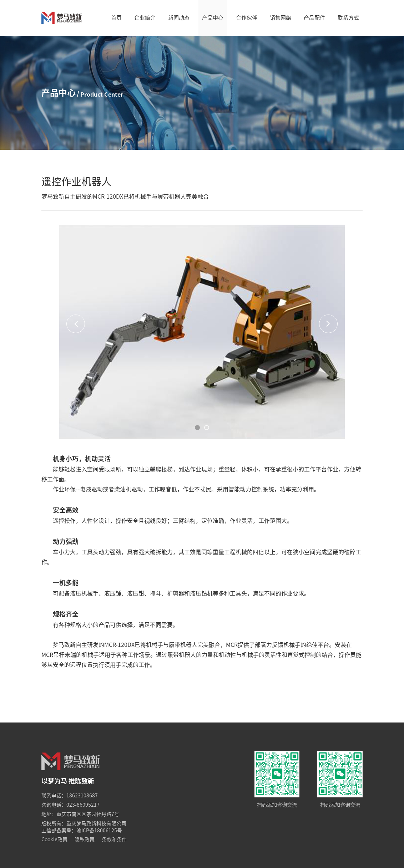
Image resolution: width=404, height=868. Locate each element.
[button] (197, 428)
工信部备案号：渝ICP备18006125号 (82, 831)
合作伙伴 (247, 18)
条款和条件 (114, 839)
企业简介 (145, 18)
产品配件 (314, 18)
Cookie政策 (54, 839)
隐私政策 (85, 839)
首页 (116, 18)
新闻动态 (179, 18)
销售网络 (281, 18)
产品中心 (213, 18)
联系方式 (348, 18)
